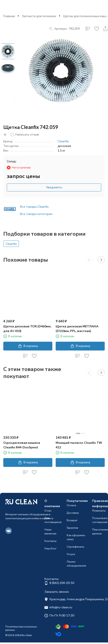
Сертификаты (75, 547)
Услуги (71, 554)
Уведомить (54, 187)
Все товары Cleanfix (34, 206)
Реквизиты (99, 511)
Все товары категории (36, 214)
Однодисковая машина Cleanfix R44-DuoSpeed (22, 445)
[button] (89, 260)
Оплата (71, 505)
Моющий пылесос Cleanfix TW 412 (79, 445)
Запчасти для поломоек (39, 16)
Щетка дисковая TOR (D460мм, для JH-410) (27, 328)
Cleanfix (63, 141)
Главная (9, 16)
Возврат (72, 520)
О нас (48, 511)
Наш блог (50, 548)
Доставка (73, 513)
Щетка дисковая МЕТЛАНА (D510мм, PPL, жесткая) (77, 328)
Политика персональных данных (21, 628)
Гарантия (72, 528)
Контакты (50, 541)
